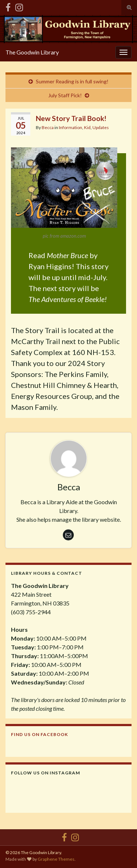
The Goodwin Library (32, 52)
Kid (87, 127)
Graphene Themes (56, 859)
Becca (48, 127)
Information (71, 127)
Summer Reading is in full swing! (72, 81)
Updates (101, 127)
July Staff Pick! (65, 95)
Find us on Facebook (39, 734)
